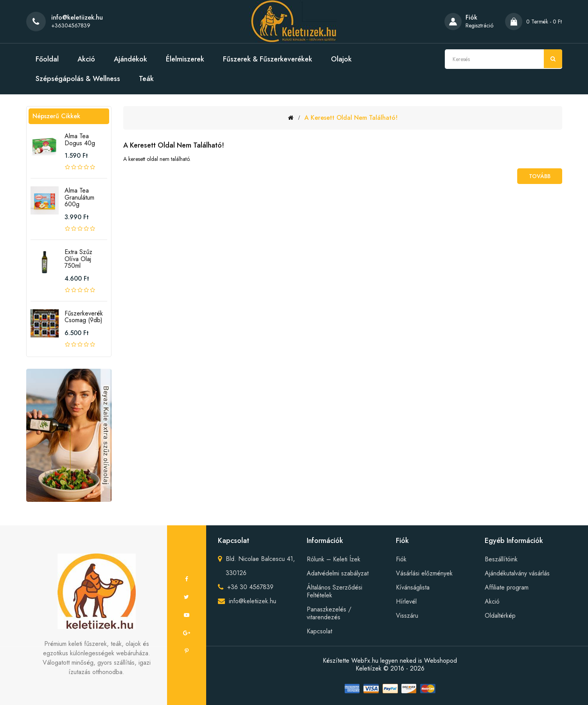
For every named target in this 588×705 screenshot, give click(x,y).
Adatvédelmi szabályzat (338, 573)
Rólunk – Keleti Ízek (334, 559)
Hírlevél (406, 601)
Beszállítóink (501, 559)
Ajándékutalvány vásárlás (517, 573)
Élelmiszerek (185, 59)
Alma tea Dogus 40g (80, 140)
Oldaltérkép (500, 616)
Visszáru (407, 616)
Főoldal (47, 59)
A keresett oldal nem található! (351, 118)
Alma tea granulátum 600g (79, 197)
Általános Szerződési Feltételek (334, 591)
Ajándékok (130, 59)
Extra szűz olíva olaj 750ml (78, 259)
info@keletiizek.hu (253, 601)
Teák (146, 79)
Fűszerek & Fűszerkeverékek (268, 59)
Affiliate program (507, 587)
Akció (86, 59)
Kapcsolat (319, 631)
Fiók (401, 559)
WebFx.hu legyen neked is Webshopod (404, 661)
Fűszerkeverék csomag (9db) (84, 317)
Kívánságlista (413, 587)
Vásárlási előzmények (424, 573)
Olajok (341, 59)
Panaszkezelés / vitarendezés (329, 613)
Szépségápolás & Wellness (78, 79)
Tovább (540, 176)
